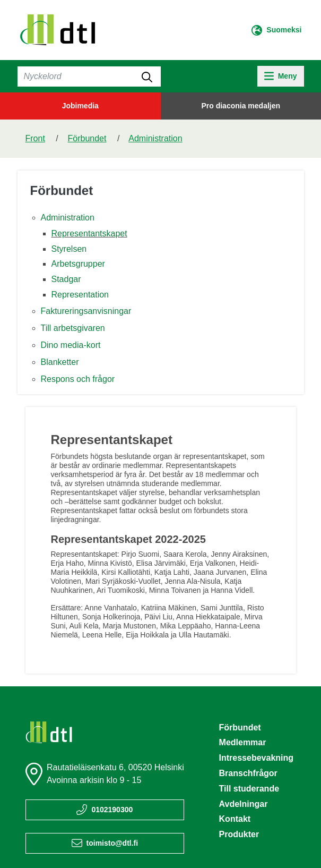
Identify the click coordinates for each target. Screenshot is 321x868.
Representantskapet (89, 233)
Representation (80, 295)
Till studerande (249, 789)
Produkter (239, 834)
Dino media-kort (71, 345)
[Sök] (89, 76)
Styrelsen (69, 249)
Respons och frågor (78, 379)
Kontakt (235, 819)
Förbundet (87, 138)
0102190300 (112, 810)
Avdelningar (244, 804)
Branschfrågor (248, 773)
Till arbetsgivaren (73, 328)
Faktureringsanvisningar (86, 311)
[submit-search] (147, 76)
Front (35, 138)
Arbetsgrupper (78, 264)
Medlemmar (243, 742)
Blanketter (60, 362)
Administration (155, 138)
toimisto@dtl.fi (112, 843)
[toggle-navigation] (280, 76)
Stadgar (66, 279)
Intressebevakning (257, 758)
